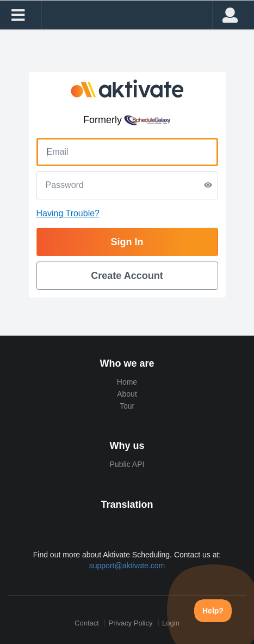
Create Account (127, 276)
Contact (87, 623)
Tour (127, 406)
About (127, 394)
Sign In (127, 242)
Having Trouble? (68, 213)
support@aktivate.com (127, 566)
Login (171, 623)
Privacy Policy (131, 623)
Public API (127, 464)
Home (127, 382)
